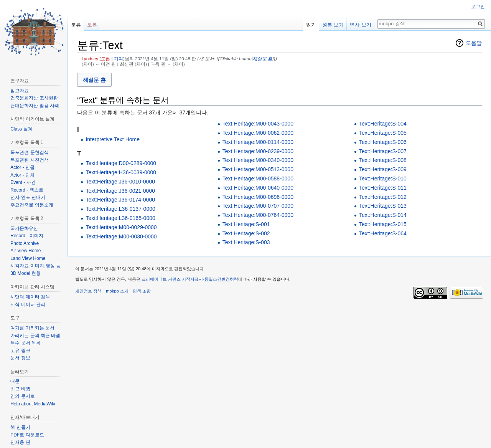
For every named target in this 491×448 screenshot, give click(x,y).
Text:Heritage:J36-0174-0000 (120, 200)
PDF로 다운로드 (27, 435)
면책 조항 (142, 291)
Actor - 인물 (22, 167)
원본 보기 (333, 25)
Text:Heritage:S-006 (383, 142)
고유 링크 (20, 350)
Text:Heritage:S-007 (383, 151)
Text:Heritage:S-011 (383, 188)
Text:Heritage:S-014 (383, 215)
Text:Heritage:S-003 (246, 242)
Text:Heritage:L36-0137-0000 (120, 209)
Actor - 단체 (22, 175)
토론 (105, 59)
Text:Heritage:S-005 (383, 133)
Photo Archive (25, 243)
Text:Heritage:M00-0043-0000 (258, 124)
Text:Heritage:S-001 (246, 224)
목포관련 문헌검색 (29, 152)
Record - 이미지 (27, 236)
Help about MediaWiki (33, 404)
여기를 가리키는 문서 (32, 328)
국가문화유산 (24, 228)
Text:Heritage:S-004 (383, 124)
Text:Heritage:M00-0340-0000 (258, 160)
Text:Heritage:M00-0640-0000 (258, 188)
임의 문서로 (22, 396)
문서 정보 (20, 358)
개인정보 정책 (88, 291)
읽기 (311, 25)
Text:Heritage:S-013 (383, 206)
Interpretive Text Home (113, 139)
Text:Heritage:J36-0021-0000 (120, 191)
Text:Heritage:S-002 (246, 233)
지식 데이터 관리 (28, 304)
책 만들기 (20, 427)
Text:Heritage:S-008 (383, 160)
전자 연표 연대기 (28, 197)
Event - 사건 (23, 182)
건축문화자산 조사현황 (34, 98)
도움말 (474, 43)
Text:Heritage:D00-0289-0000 (121, 163)
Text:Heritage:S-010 (383, 179)
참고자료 (20, 91)
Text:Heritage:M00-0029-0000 (121, 227)
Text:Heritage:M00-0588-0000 (258, 179)
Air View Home (26, 251)
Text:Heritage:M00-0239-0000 (258, 151)
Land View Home (28, 258)
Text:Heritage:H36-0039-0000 (121, 172)
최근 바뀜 (20, 389)
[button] (94, 80)
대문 (15, 381)
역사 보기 (361, 25)
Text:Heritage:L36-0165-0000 (120, 218)
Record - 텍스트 (27, 190)
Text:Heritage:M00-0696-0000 (258, 197)
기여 (119, 59)
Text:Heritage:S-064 (383, 233)
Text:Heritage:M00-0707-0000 (258, 206)
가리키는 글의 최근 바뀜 (35, 336)
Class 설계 (21, 129)
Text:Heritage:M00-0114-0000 (258, 142)
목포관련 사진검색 (29, 160)
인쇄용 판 (20, 442)
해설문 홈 (263, 59)
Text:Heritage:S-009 (383, 169)
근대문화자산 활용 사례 (35, 106)
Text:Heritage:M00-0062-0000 (258, 133)
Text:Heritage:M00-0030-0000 (121, 236)
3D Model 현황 (26, 273)
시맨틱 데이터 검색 (30, 297)
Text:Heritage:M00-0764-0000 (258, 215)
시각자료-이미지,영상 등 (35, 266)
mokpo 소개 (117, 291)
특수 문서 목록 (26, 343)
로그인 (478, 7)
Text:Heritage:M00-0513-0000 (258, 169)
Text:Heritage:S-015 (383, 224)
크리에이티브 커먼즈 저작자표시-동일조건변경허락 (190, 279)
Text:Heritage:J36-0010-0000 (120, 182)
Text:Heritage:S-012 (383, 197)
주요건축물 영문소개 (32, 205)
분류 (76, 25)
